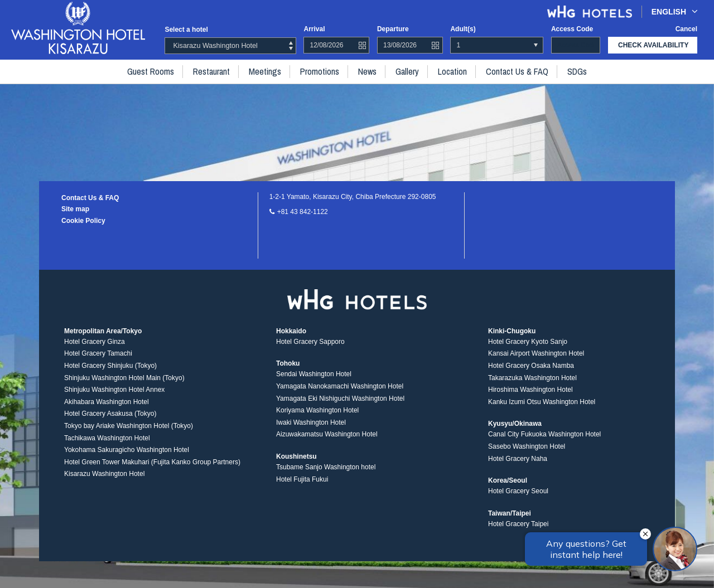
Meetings (265, 71)
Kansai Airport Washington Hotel (536, 353)
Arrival (314, 29)
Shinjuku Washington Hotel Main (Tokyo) (124, 378)
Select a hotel (186, 30)
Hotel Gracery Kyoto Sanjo (528, 342)
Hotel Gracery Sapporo (310, 342)
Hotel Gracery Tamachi (98, 353)
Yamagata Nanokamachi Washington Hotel (340, 386)
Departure (393, 29)
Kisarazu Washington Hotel (104, 474)
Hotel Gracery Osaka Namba (531, 366)
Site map (75, 209)
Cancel (686, 29)
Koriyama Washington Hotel (317, 410)
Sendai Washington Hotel (314, 374)
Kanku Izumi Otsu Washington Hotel (542, 402)
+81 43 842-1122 (303, 212)
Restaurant (211, 71)
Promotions (320, 71)
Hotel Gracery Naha (518, 459)
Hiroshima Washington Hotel (530, 390)
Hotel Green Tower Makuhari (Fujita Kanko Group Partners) (152, 462)
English (675, 11)
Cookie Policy (83, 221)
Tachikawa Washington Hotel (107, 438)
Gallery (407, 71)
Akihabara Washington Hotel (107, 402)
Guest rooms (151, 71)
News (367, 71)
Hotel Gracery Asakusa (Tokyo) (110, 414)
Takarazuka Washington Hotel (532, 378)
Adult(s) (463, 29)
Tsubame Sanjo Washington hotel (326, 467)
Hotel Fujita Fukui (302, 479)
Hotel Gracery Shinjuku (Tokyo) (110, 366)
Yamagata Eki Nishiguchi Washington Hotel (340, 399)
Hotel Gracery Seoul (518, 491)
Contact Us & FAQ (517, 71)
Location (452, 71)
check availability (653, 45)
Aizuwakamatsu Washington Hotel (327, 434)
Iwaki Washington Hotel (311, 422)
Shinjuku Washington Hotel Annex (114, 390)
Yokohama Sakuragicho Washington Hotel (127, 450)
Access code (572, 29)
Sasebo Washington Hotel (527, 446)
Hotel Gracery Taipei (518, 524)
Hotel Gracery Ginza (95, 342)
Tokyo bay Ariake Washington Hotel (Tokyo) (129, 426)
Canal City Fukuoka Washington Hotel (544, 434)
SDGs (577, 71)
